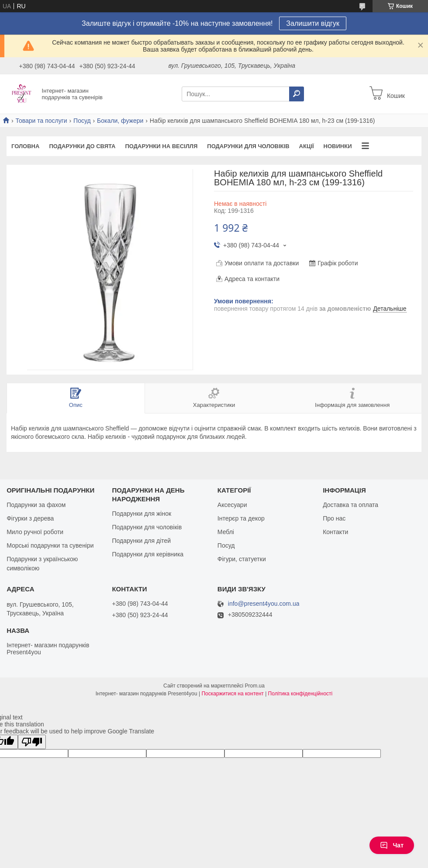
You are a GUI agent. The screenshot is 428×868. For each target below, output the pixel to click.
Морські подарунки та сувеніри (50, 545)
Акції (307, 146)
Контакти (335, 532)
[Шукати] (297, 94)
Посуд (82, 121)
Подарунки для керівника (148, 554)
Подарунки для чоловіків (248, 146)
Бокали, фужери (120, 121)
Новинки (338, 146)
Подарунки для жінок (142, 514)
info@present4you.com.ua (264, 604)
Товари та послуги (41, 121)
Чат (392, 845)
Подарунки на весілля (161, 146)
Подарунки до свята (82, 146)
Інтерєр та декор (241, 518)
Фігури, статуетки (242, 559)
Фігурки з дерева (30, 518)
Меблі (226, 532)
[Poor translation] (32, 742)
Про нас (334, 518)
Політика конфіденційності (300, 694)
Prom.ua (255, 686)
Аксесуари (232, 505)
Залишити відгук (313, 23)
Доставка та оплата (350, 505)
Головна (25, 146)
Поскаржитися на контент (232, 694)
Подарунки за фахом (36, 505)
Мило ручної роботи (35, 532)
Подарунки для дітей (141, 541)
